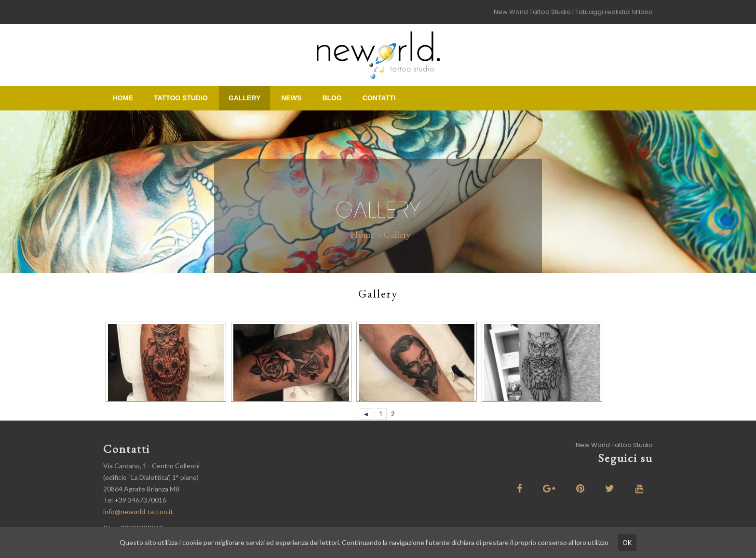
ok (627, 543)
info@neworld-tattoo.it (138, 511)
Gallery (244, 98)
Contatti (379, 98)
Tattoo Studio (181, 98)
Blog (332, 98)
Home (123, 98)
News (291, 98)
